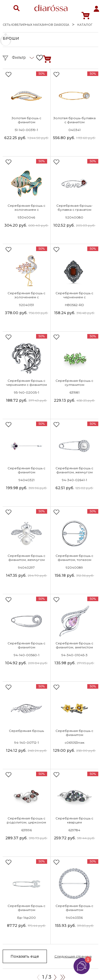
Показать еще (25, 956)
